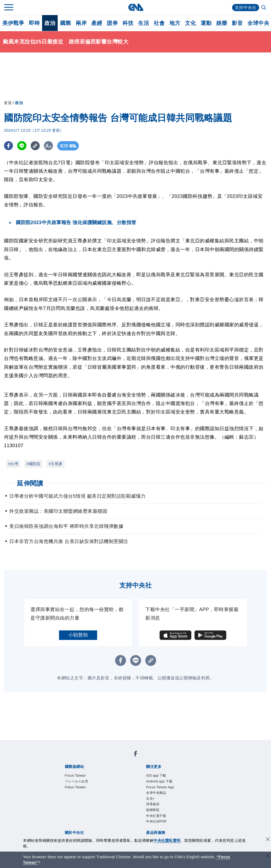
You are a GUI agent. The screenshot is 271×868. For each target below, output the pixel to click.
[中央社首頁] (136, 7)
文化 (190, 23)
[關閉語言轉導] (268, 856)
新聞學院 (153, 810)
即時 (34, 23)
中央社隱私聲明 (167, 840)
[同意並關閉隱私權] (268, 840)
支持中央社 (246, 8)
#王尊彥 (56, 464)
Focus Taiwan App (160, 787)
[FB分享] (9, 146)
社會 (159, 23)
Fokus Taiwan (75, 787)
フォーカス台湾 (76, 781)
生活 (144, 23)
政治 (50, 23)
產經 (97, 23)
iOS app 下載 (156, 776)
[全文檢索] (264, 8)
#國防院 (33, 464)
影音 (237, 23)
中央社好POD (156, 821)
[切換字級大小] (49, 146)
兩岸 (81, 23)
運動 (206, 23)
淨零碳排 (153, 804)
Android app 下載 (159, 781)
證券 (112, 23)
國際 (66, 23)
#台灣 (13, 464)
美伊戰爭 (13, 23)
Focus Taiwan (75, 776)
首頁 (8, 103)
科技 (128, 23)
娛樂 (222, 23)
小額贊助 (78, 635)
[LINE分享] (22, 146)
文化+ (150, 799)
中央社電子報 (156, 816)
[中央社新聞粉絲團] (135, 755)
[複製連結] (36, 146)
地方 (175, 23)
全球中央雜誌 (156, 793)
